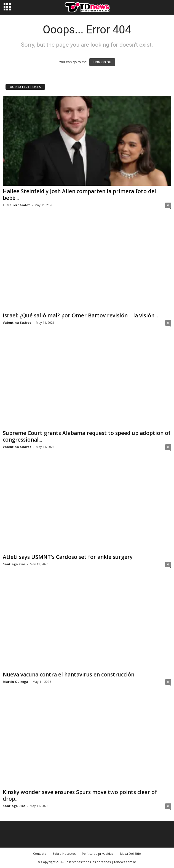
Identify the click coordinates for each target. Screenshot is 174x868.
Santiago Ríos (14, 564)
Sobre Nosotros (64, 854)
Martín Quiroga (15, 682)
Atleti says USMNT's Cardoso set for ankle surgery (68, 557)
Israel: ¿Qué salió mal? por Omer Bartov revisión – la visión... (80, 315)
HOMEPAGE (102, 62)
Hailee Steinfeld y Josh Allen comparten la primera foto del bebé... (79, 195)
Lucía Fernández (16, 205)
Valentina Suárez (17, 322)
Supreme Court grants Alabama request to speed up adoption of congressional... (87, 436)
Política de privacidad (98, 854)
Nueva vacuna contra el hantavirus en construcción (69, 675)
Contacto (40, 854)
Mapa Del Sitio (130, 854)
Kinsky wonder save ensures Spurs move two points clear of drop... (80, 795)
